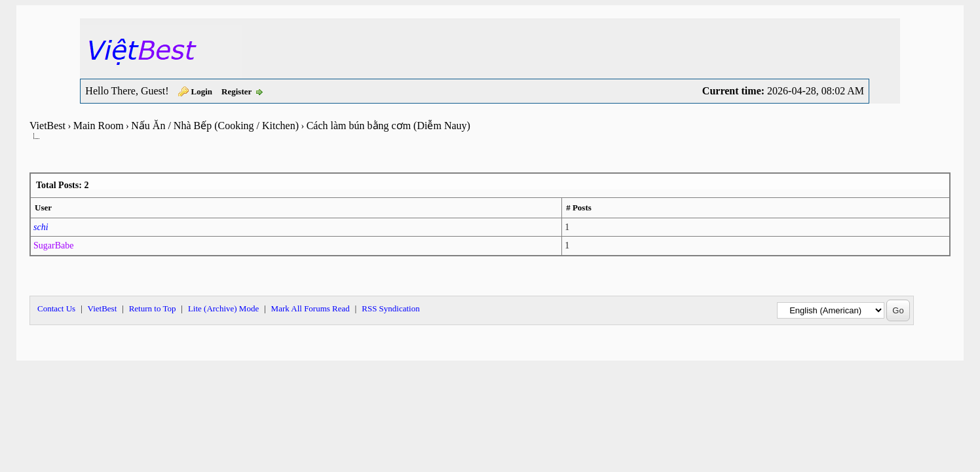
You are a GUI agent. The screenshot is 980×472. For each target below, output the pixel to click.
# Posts (579, 207)
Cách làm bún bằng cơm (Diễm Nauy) (388, 126)
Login (202, 91)
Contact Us (56, 308)
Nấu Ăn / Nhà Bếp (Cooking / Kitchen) (215, 126)
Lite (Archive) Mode (223, 308)
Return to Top (153, 308)
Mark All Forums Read (311, 308)
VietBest (47, 126)
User (43, 207)
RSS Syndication (391, 308)
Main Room (99, 126)
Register (236, 91)
